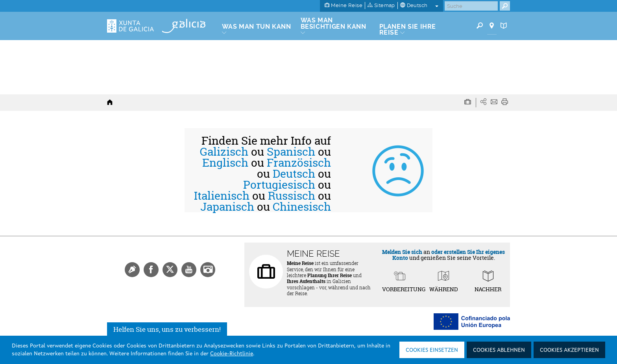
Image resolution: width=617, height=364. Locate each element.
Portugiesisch (279, 185)
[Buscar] (471, 6)
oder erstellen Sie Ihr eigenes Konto (449, 255)
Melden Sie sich (402, 252)
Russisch (292, 196)
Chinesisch (302, 207)
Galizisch (224, 152)
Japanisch (227, 207)
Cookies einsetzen (432, 350)
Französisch (299, 163)
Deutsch (294, 174)
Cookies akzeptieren (569, 350)
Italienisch (222, 196)
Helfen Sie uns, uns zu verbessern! (167, 329)
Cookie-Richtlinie (232, 354)
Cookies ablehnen (499, 350)
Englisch (225, 163)
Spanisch (291, 152)
